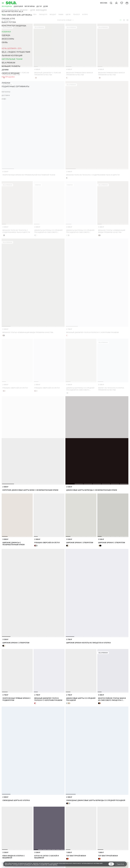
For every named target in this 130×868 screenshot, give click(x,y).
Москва (104, 3)
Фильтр (6, 20)
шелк (68, 14)
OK (111, 864)
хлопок (17, 14)
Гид (9, 14)
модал (53, 14)
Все (3, 14)
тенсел (76, 14)
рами (61, 14)
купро (85, 14)
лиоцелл (43, 14)
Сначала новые (65, 20)
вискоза (27, 14)
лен (35, 14)
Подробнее (120, 864)
